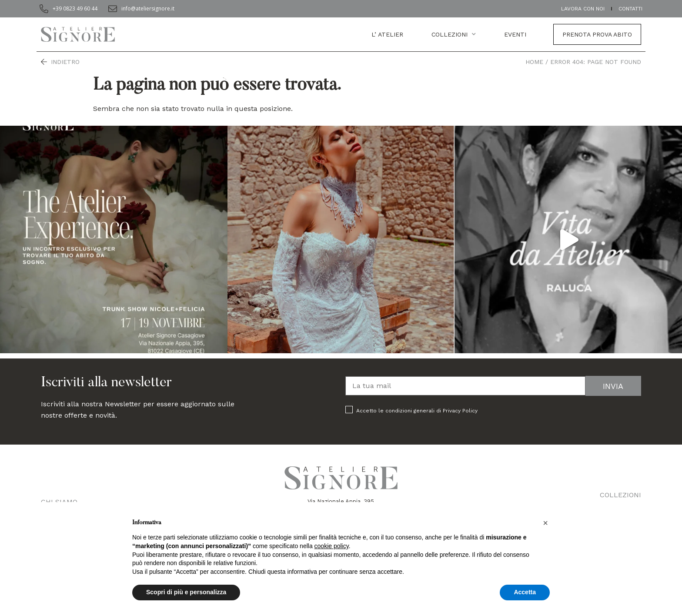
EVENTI (515, 34)
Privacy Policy (460, 411)
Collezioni (454, 34)
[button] (545, 523)
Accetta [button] (525, 592)
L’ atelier (387, 34)
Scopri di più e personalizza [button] (186, 592)
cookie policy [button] (332, 546)
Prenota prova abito (597, 34)
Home (534, 62)
